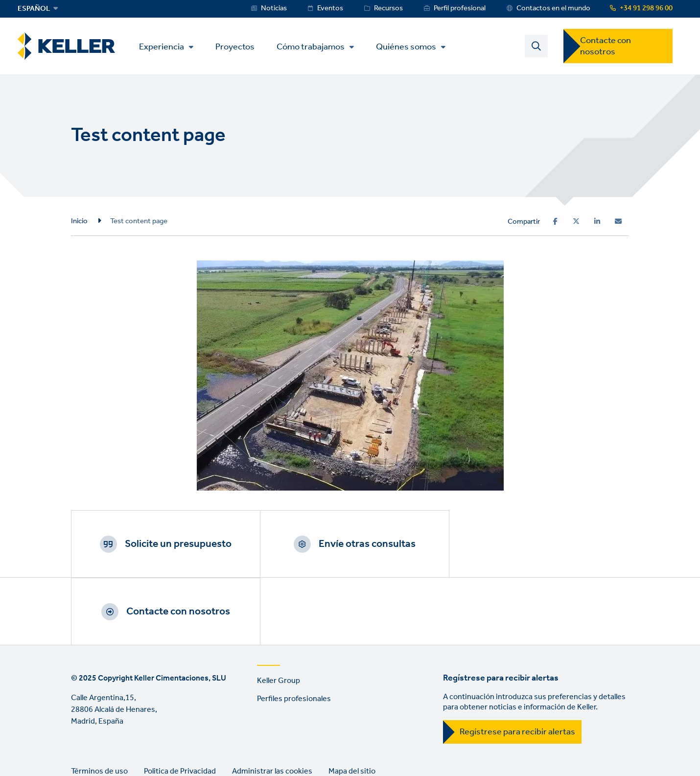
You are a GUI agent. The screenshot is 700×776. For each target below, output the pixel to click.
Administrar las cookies (272, 704)
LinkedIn (81, 744)
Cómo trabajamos (311, 47)
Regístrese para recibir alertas (517, 665)
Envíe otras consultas (362, 544)
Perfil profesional (460, 8)
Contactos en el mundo (553, 8)
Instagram (137, 744)
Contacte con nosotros (606, 46)
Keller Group (279, 614)
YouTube (109, 744)
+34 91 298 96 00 (646, 8)
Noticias (274, 8)
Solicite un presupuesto (176, 544)
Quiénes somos (407, 47)
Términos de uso (99, 704)
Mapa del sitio (352, 704)
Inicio (79, 221)
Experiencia (162, 47)
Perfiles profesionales (294, 631)
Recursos (388, 8)
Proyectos (235, 46)
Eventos (330, 8)
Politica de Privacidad (180, 704)
